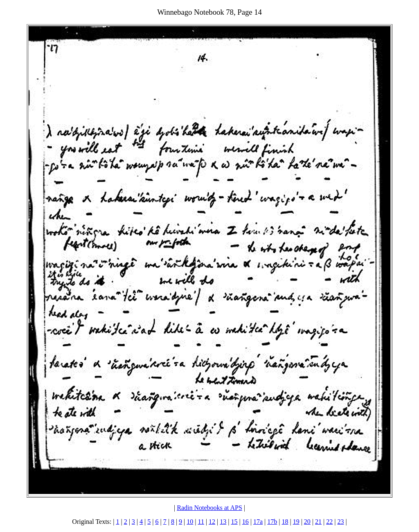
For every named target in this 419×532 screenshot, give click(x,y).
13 (223, 522)
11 (201, 522)
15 (234, 522)
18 (285, 522)
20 (307, 522)
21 (318, 522)
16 (246, 522)
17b (272, 522)
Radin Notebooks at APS (209, 508)
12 (212, 522)
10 (190, 522)
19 (296, 522)
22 (329, 522)
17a (258, 522)
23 (340, 522)
